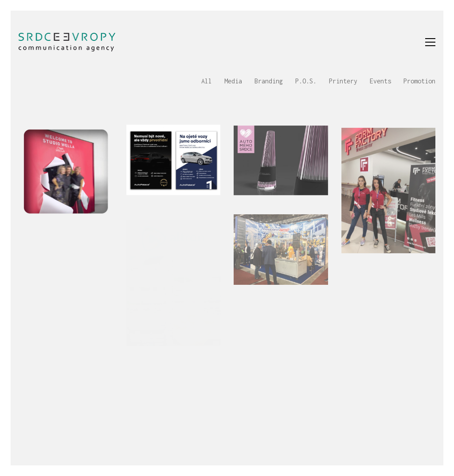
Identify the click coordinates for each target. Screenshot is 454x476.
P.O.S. (306, 81)
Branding (269, 81)
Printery (343, 81)
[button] (430, 42)
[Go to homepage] (67, 42)
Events (380, 81)
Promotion (419, 81)
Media (233, 81)
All (207, 81)
